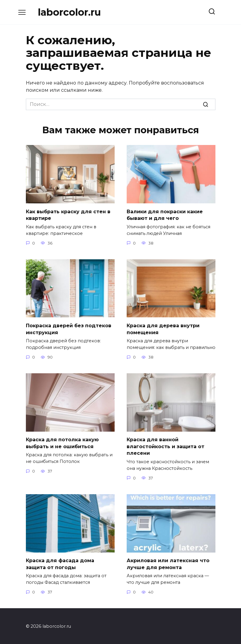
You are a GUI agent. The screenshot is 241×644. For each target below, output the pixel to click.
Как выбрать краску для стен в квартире (68, 215)
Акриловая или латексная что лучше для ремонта (168, 563)
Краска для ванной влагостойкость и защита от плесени (165, 446)
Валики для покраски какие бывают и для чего (165, 215)
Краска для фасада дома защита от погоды (60, 563)
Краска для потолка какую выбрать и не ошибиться (62, 442)
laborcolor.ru (69, 12)
